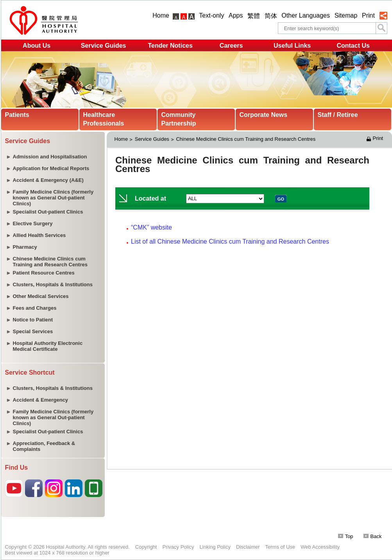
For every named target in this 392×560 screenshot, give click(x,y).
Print (368, 15)
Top (346, 536)
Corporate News (264, 115)
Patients (17, 115)
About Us (37, 46)
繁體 (254, 16)
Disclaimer (248, 547)
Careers (231, 46)
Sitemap (346, 15)
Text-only (211, 15)
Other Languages (306, 15)
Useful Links (292, 46)
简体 (271, 16)
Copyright (146, 547)
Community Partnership (179, 119)
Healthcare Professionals (104, 119)
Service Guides (104, 46)
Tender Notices (170, 46)
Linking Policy (215, 547)
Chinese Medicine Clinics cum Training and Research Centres (246, 139)
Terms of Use (280, 547)
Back (373, 536)
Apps (236, 15)
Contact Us (353, 46)
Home (161, 15)
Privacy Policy (178, 547)
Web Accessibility (320, 547)
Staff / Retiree (338, 115)
